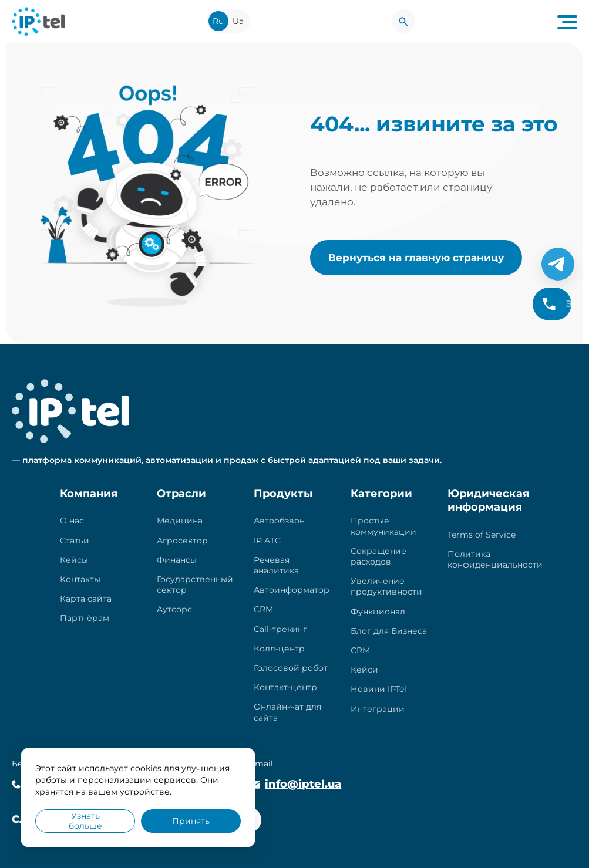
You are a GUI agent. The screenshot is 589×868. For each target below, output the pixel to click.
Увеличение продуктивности (386, 586)
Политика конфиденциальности (495, 559)
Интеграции (378, 709)
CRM (263, 609)
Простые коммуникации (383, 526)
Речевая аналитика (276, 565)
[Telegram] (558, 264)
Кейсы (74, 560)
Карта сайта (86, 599)
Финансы (177, 560)
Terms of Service (482, 535)
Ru (218, 21)
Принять (191, 821)
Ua (238, 21)
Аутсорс (174, 609)
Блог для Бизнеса (389, 631)
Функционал (378, 612)
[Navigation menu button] (567, 21)
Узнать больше (85, 821)
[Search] (403, 21)
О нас (72, 521)
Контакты (80, 579)
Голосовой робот (291, 668)
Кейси (364, 670)
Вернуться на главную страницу (416, 257)
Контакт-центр (285, 687)
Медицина (180, 521)
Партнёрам (85, 618)
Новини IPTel (378, 689)
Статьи (75, 541)
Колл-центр (279, 649)
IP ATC (267, 541)
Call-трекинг (280, 629)
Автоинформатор (292, 590)
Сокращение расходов (378, 556)
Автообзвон (279, 521)
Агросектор (182, 541)
